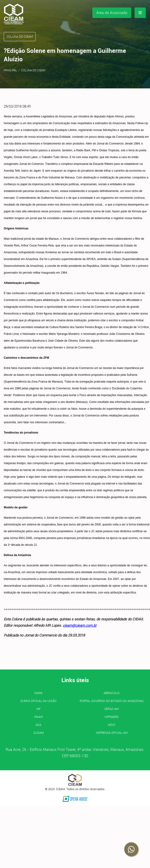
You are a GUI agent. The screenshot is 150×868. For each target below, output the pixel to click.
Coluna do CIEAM (33, 70)
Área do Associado (112, 13)
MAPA (38, 693)
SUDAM (39, 733)
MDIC (112, 725)
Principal (10, 70)
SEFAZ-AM (112, 709)
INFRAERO (112, 717)
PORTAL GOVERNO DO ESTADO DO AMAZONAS (112, 701)
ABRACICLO (112, 693)
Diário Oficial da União (38, 701)
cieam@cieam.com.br (80, 625)
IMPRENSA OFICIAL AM (112, 733)
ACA (38, 725)
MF (38, 709)
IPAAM (38, 717)
